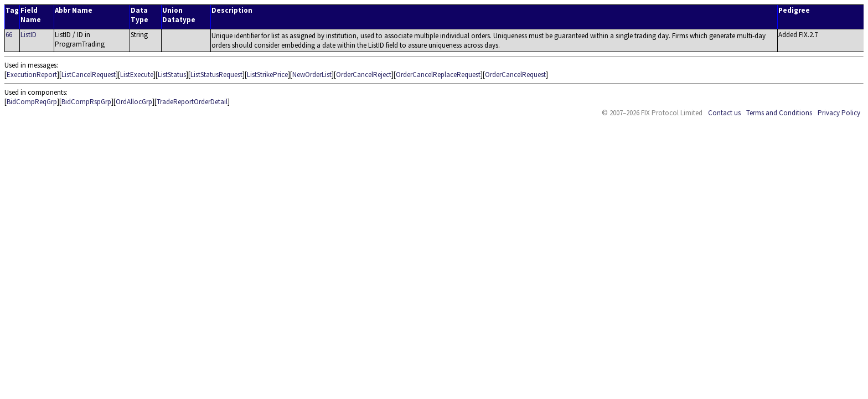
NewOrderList (312, 75)
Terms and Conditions (779, 113)
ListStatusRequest (216, 75)
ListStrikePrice (267, 75)
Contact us (724, 113)
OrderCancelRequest (515, 75)
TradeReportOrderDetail (192, 102)
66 (9, 35)
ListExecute (137, 75)
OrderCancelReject (364, 75)
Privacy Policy (839, 113)
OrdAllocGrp (134, 102)
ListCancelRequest (89, 75)
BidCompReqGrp (32, 102)
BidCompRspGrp (86, 102)
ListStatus (172, 75)
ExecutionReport (32, 75)
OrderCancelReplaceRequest (438, 75)
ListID (29, 35)
